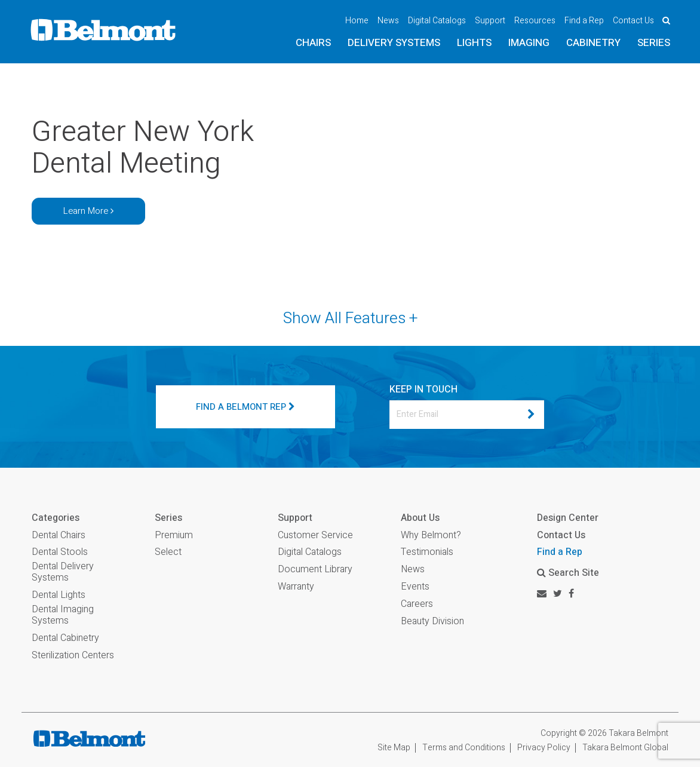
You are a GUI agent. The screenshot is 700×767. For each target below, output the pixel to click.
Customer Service (315, 536)
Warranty (296, 587)
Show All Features (350, 319)
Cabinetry (593, 43)
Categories (56, 518)
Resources (535, 21)
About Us (420, 518)
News (388, 21)
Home (357, 21)
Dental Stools (60, 552)
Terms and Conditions (464, 748)
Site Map (394, 748)
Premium (174, 536)
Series (654, 43)
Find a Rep (584, 21)
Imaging (529, 43)
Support (490, 21)
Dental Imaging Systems (63, 615)
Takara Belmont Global (625, 748)
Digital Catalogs (437, 21)
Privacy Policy (544, 748)
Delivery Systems (394, 43)
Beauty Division (432, 622)
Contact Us (633, 21)
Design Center (568, 518)
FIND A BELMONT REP (245, 407)
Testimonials (427, 552)
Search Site (568, 573)
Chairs (313, 43)
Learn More (88, 211)
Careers (417, 604)
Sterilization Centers (73, 656)
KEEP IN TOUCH (423, 389)
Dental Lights (59, 595)
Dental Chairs (59, 536)
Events (415, 587)
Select (168, 552)
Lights (474, 43)
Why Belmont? (431, 536)
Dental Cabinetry (65, 638)
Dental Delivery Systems (63, 572)
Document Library (315, 570)
